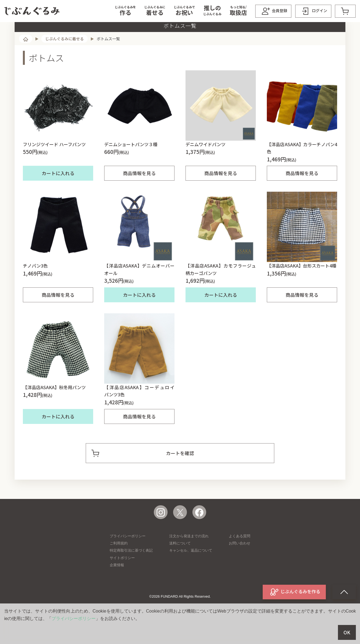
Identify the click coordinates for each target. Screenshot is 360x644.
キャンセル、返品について (191, 572)
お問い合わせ (240, 565)
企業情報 (117, 587)
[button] (125, 11)
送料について (180, 565)
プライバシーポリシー (128, 558)
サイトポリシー (122, 580)
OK (347, 632)
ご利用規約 (119, 565)
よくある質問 (240, 558)
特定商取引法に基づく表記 (131, 572)
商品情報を (139, 195)
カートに (58, 195)
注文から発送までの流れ (189, 558)
